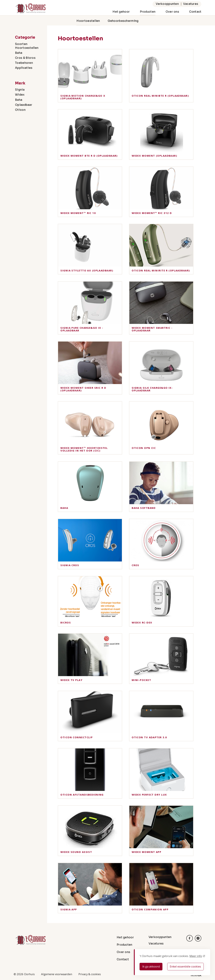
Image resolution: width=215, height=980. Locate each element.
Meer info (196, 956)
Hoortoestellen (88, 21)
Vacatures (191, 4)
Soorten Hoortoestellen (27, 46)
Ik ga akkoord (151, 966)
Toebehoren (24, 63)
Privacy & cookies (90, 974)
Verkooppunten (167, 4)
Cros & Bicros (25, 58)
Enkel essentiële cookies (185, 966)
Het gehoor (121, 12)
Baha (19, 53)
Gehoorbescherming (123, 21)
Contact (195, 12)
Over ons (172, 12)
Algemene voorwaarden (57, 974)
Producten (148, 12)
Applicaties (24, 68)
